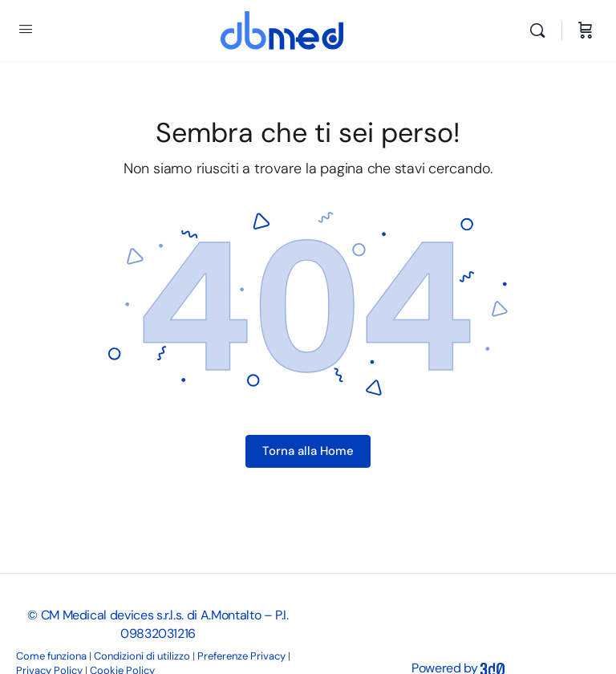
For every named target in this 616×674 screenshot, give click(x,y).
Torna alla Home (308, 451)
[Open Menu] (26, 29)
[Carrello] (586, 30)
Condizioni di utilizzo (142, 656)
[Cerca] (541, 30)
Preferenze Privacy (241, 656)
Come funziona (51, 656)
